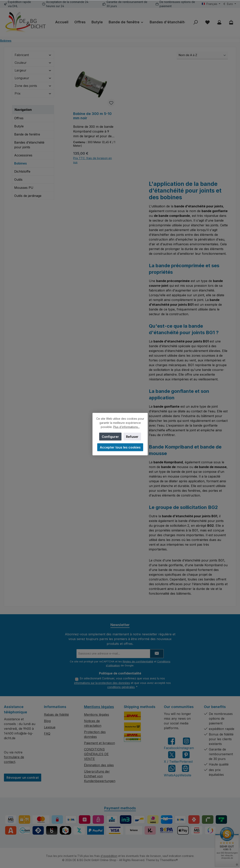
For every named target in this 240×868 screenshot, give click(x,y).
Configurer (110, 436)
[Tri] (202, 55)
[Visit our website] (185, 771)
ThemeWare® (169, 860)
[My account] (219, 22)
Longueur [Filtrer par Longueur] (33, 78)
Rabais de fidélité (56, 715)
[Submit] (157, 654)
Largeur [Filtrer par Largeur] (33, 70)
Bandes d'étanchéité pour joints (29, 145)
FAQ (47, 734)
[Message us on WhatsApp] (172, 771)
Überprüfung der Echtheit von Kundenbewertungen (100, 776)
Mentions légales (99, 707)
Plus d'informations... (126, 427)
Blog (47, 721)
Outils (18, 180)
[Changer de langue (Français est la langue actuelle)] (211, 4)
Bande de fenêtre (27, 134)
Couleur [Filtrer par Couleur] (33, 63)
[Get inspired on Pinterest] (186, 757)
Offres (19, 118)
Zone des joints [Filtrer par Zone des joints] (33, 86)
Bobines (21, 163)
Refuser (132, 436)
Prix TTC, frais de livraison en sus (92, 160)
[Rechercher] (196, 22)
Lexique (50, 727)
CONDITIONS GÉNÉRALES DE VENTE (96, 754)
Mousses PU (24, 188)
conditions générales (121, 687)
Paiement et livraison (99, 743)
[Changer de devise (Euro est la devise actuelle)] (230, 4)
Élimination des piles (99, 765)
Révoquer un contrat (23, 778)
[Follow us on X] (172, 757)
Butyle (19, 126)
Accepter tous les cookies (120, 447)
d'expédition (109, 856)
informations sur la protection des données (102, 683)
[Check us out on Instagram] (186, 743)
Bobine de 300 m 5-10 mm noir (92, 116)
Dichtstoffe (22, 171)
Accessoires (23, 155)
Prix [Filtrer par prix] (33, 93)
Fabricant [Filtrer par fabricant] (33, 55)
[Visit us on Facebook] (171, 743)
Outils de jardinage (28, 196)
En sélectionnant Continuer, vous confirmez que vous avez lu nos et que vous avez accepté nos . (122, 683)
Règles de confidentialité (138, 661)
